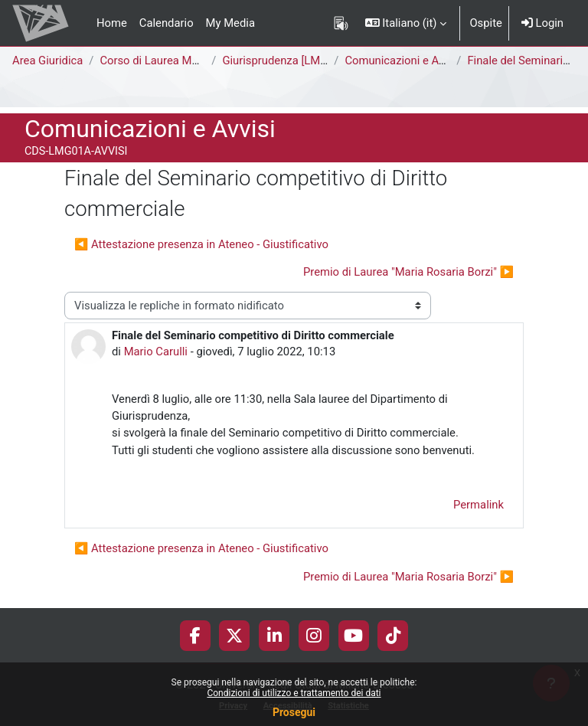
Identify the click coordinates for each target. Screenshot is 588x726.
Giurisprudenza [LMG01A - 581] (300, 60)
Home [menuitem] (112, 23)
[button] (406, 23)
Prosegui (294, 712)
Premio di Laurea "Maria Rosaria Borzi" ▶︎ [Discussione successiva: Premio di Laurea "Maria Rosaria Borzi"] (408, 272)
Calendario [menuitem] (167, 23)
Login (542, 23)
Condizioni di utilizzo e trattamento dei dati (294, 693)
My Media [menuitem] (230, 23)
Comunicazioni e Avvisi (403, 60)
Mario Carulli (156, 352)
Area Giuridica (47, 60)
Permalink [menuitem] (479, 505)
